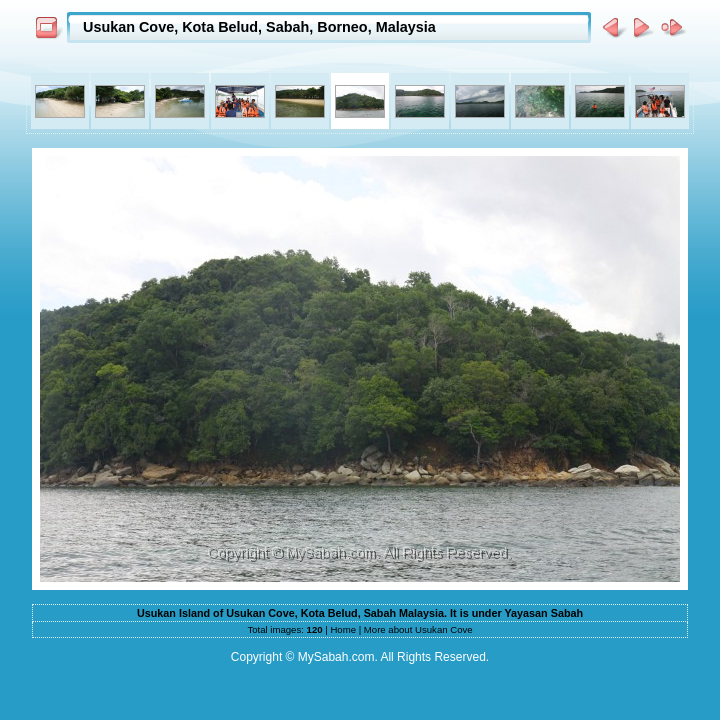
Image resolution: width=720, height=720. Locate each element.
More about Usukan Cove (418, 629)
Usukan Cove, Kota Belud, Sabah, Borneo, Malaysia (259, 27)
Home (343, 629)
